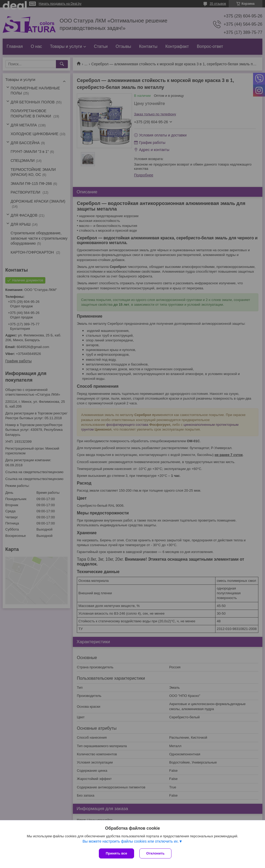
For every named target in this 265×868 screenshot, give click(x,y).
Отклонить (155, 853)
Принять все (116, 853)
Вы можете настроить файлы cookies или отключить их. (131, 841)
